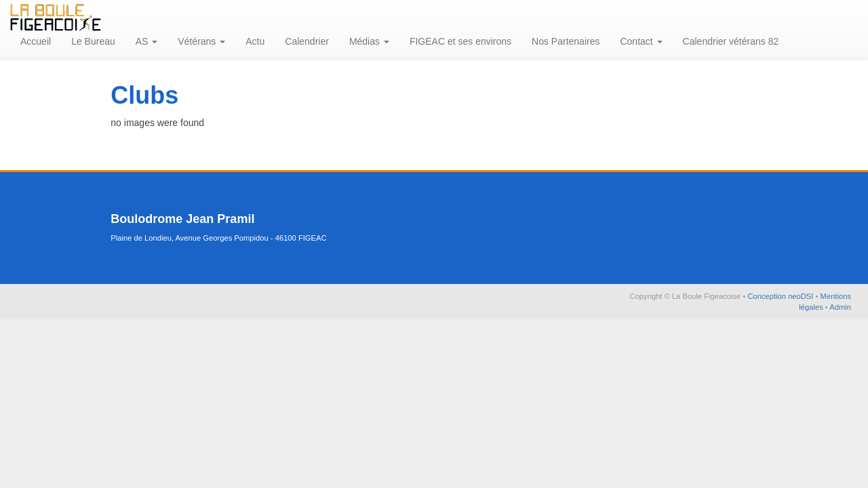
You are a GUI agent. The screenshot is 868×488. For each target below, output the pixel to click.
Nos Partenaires (566, 41)
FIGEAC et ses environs (460, 41)
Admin (840, 307)
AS (147, 41)
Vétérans (201, 41)
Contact (641, 41)
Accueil (36, 41)
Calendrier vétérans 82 (731, 41)
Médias (369, 41)
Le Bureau (93, 41)
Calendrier (307, 41)
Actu (255, 41)
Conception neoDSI (781, 296)
